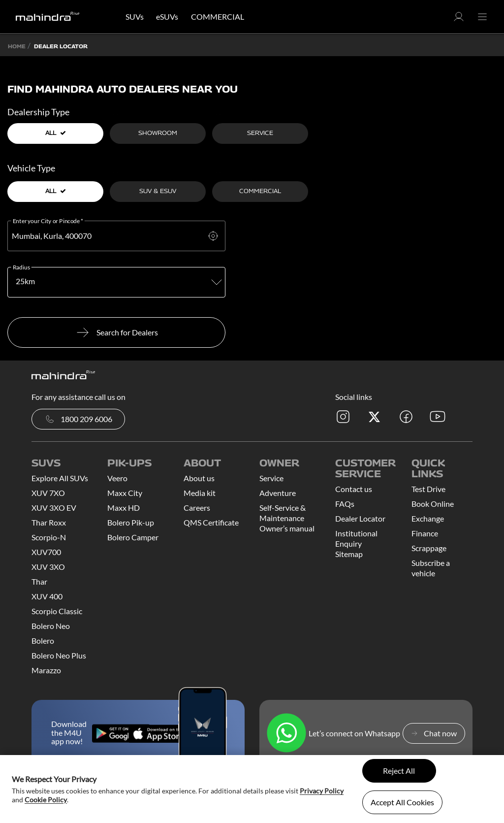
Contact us (354, 489)
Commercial (260, 191)
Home (17, 46)
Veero (117, 478)
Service (260, 133)
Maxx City (125, 493)
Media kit (200, 493)
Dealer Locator (360, 518)
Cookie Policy (46, 800)
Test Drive (428, 489)
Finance (425, 533)
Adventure (278, 493)
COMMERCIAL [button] (218, 16)
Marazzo (46, 670)
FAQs (345, 504)
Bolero (43, 641)
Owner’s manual (287, 528)
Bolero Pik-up (131, 522)
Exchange (428, 518)
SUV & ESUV (158, 191)
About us (199, 478)
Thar (39, 581)
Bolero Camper (133, 537)
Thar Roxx (49, 522)
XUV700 (46, 552)
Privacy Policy (322, 791)
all (56, 133)
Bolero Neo (51, 626)
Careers (197, 508)
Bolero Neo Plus (59, 655)
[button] (459, 19)
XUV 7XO (48, 493)
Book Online (433, 504)
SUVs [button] (135, 16)
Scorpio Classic (57, 611)
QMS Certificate (211, 522)
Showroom (158, 133)
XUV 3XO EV (54, 508)
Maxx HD (124, 508)
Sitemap (349, 554)
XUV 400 (47, 596)
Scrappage (429, 548)
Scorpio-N (49, 537)
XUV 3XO (48, 567)
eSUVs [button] (167, 16)
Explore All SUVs (60, 478)
